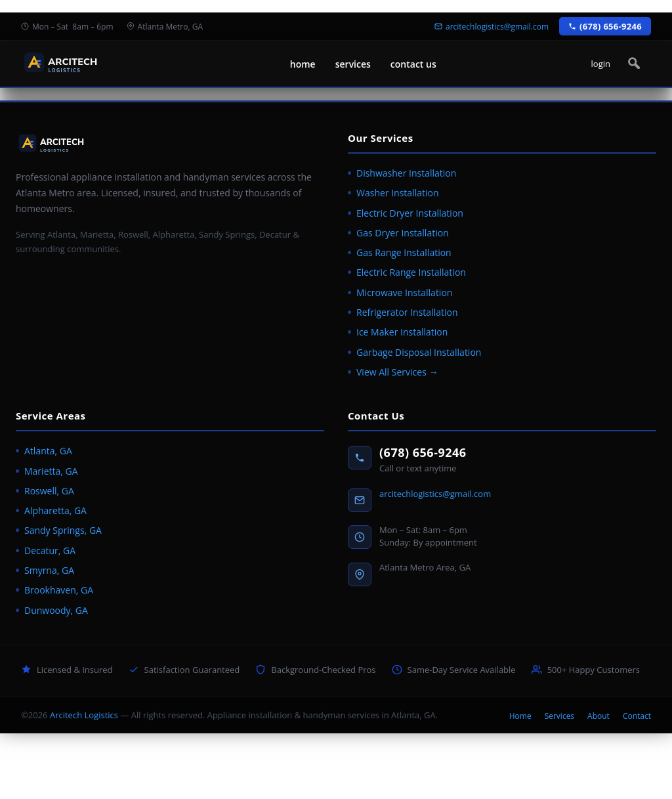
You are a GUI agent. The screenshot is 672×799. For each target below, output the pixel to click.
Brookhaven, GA (59, 590)
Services (559, 716)
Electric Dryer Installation (410, 213)
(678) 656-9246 (423, 452)
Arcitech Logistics (84, 715)
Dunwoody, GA (56, 610)
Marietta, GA (51, 471)
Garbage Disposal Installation (419, 352)
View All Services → (397, 372)
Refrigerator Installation (407, 312)
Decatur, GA (50, 551)
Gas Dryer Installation (403, 233)
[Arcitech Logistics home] (83, 64)
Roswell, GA (49, 491)
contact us (413, 64)
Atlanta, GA (48, 451)
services (353, 64)
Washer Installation (398, 193)
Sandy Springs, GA (63, 530)
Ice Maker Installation (402, 332)
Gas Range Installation (404, 252)
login (601, 64)
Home (520, 716)
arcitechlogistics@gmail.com (435, 494)
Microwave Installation (404, 292)
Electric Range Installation (411, 272)
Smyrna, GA (49, 570)
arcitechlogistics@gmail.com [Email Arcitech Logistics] (492, 27)
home (303, 64)
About (598, 716)
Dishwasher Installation (406, 173)
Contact (637, 716)
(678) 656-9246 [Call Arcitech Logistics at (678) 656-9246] (605, 26)
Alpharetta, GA (55, 510)
